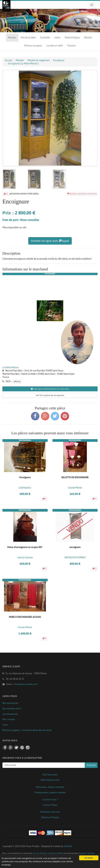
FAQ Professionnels (50, 780)
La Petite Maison (11, 367)
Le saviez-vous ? (50, 799)
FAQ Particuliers (50, 775)
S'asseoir (72, 46)
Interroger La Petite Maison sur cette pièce (50, 389)
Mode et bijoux (72, 38)
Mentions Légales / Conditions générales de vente (27, 730)
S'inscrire (91, 765)
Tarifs (5, 725)
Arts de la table (28, 38)
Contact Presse (50, 805)
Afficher (17, 381)
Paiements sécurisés (50, 812)
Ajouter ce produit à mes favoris (82, 194)
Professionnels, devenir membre (50, 793)
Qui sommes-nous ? (12, 709)
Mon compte (9, 719)
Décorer (88, 38)
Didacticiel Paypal (50, 817)
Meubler (12, 38)
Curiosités (45, 38)
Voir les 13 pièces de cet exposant (50, 395)
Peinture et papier (33, 46)
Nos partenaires (10, 703)
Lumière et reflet (55, 46)
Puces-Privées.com (42, 853)
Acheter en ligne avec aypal (50, 241)
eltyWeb (68, 846)
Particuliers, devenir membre (50, 787)
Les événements (10, 714)
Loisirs (57, 38)
